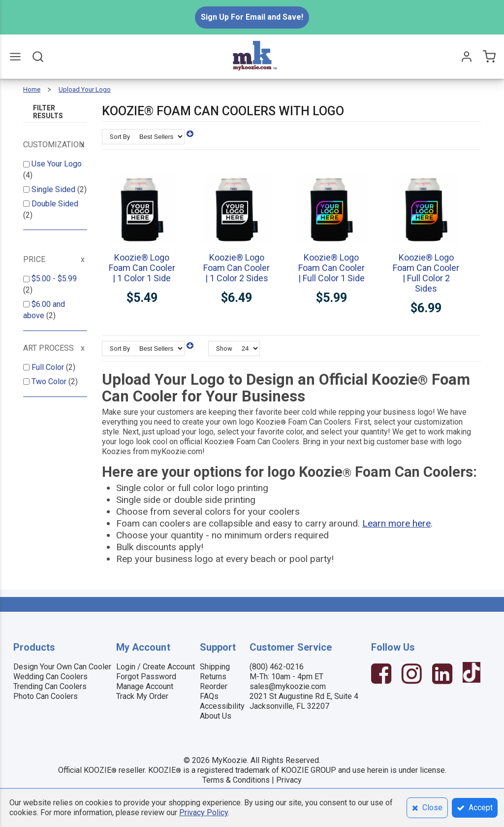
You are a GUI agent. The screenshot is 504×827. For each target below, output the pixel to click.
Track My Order (142, 696)
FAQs (209, 696)
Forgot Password (146, 677)
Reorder (214, 686)
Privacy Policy (204, 812)
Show (224, 348)
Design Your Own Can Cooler (62, 667)
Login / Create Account (156, 667)
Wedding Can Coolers (50, 677)
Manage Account (145, 686)
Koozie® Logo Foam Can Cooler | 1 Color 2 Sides (236, 268)
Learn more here (396, 523)
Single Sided (54, 189)
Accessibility (222, 706)
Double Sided (55, 204)
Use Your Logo (57, 164)
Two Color (50, 381)
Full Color (49, 367)
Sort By (120, 137)
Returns (213, 677)
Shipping (215, 667)
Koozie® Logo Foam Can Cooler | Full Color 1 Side (331, 268)
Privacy (289, 780)
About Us (216, 716)
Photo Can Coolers (46, 696)
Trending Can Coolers (50, 686)
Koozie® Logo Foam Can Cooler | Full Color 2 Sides (426, 273)
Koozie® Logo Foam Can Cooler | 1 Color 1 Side (142, 268)
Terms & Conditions (236, 780)
